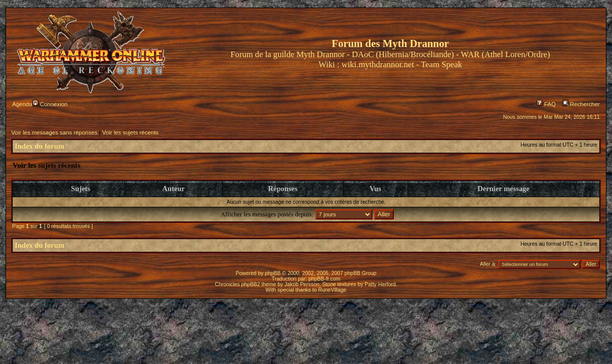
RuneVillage (333, 290)
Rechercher (581, 104)
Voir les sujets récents (130, 132)
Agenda (22, 104)
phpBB (273, 273)
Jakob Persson (302, 284)
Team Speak (441, 64)
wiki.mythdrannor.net (378, 64)
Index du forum (39, 146)
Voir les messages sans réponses (54, 132)
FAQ (546, 104)
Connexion (50, 104)
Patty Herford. (381, 284)
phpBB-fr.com (324, 279)
